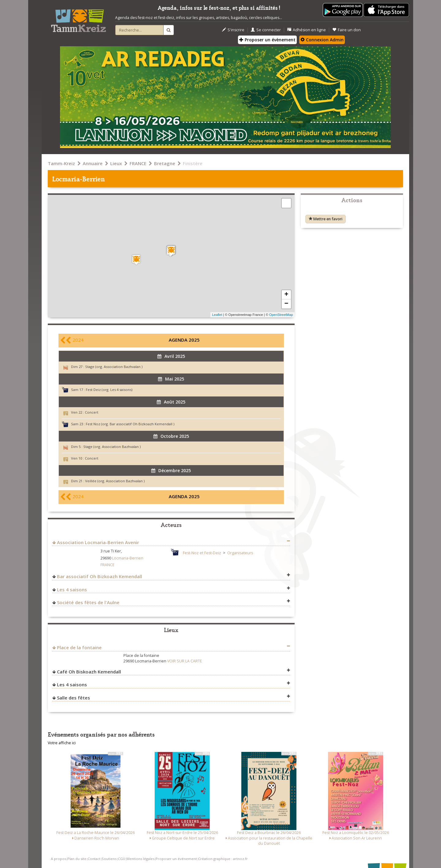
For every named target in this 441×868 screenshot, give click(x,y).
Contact (94, 859)
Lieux (116, 163)
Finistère (193, 163)
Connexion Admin (322, 40)
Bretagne (165, 163)
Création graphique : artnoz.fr (223, 859)
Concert (92, 412)
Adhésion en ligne (307, 30)
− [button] (286, 304)
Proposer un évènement (267, 40)
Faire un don (347, 30)
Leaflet (217, 315)
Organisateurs (240, 553)
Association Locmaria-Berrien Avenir (98, 542)
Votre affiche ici (62, 743)
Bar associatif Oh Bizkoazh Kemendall (100, 576)
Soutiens (109, 859)
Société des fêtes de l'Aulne (88, 602)
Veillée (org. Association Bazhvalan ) (115, 481)
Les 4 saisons (72, 589)
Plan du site (77, 859)
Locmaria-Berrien (128, 558)
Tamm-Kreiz (61, 163)
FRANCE (138, 163)
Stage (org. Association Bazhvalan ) (114, 367)
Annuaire (93, 163)
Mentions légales (140, 859)
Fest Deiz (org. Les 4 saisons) (109, 390)
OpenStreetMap (281, 315)
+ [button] (286, 295)
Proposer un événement (176, 859)
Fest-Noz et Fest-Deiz (202, 553)
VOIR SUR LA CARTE (185, 661)
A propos (58, 859)
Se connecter (266, 30)
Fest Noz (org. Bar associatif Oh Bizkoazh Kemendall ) (130, 424)
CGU (122, 859)
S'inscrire (233, 30)
